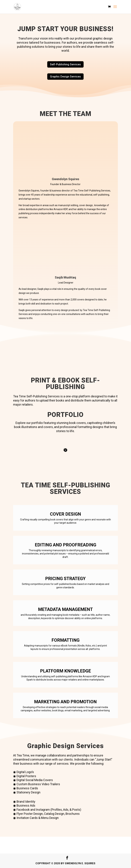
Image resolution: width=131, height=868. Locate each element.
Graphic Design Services (65, 77)
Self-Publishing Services (65, 64)
